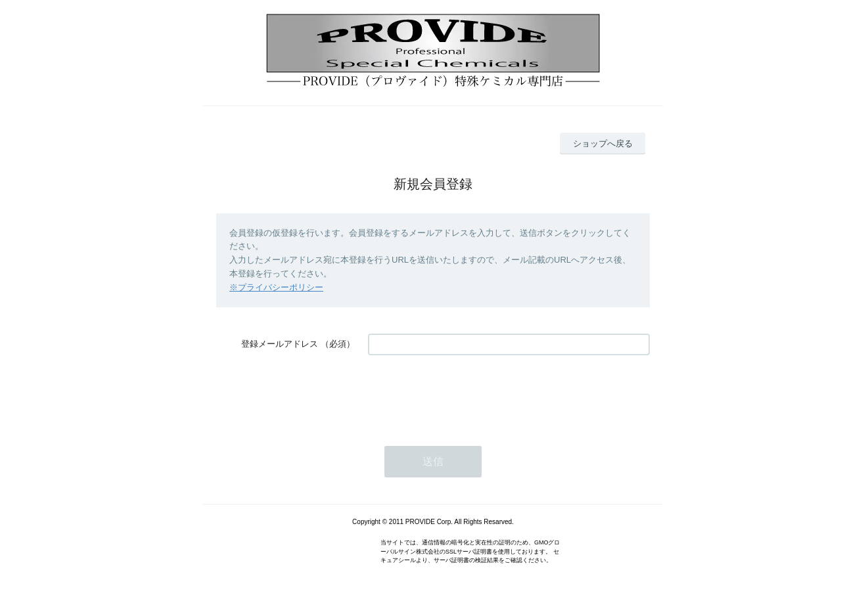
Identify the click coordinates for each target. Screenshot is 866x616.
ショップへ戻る (603, 143)
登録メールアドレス (280, 344)
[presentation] (468, 394)
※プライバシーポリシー (276, 287)
